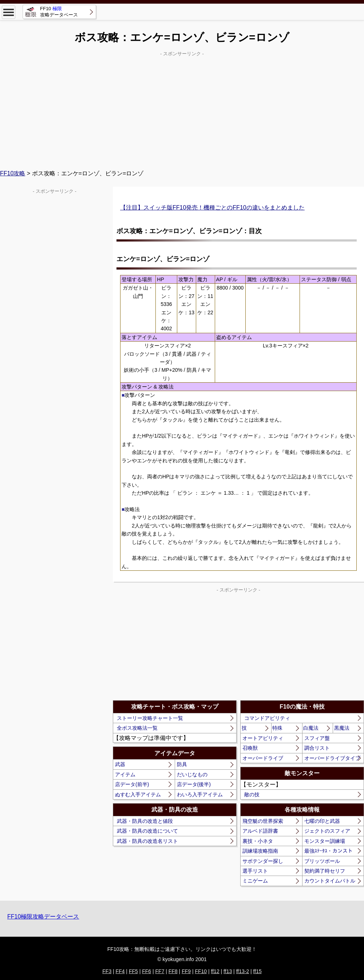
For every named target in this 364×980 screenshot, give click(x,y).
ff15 (258, 971)
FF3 (107, 971)
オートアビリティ (263, 738)
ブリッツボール (322, 861)
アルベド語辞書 (260, 831)
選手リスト (255, 871)
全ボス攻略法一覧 (137, 728)
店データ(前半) (132, 784)
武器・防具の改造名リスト (147, 841)
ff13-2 (243, 971)
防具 (182, 764)
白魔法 (311, 728)
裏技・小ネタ (258, 841)
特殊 (277, 728)
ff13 (228, 971)
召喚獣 (250, 748)
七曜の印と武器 (322, 821)
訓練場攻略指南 (260, 851)
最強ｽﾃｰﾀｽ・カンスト (329, 851)
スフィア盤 (317, 738)
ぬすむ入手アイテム (138, 794)
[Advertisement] (182, 109)
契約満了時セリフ (325, 871)
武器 (120, 764)
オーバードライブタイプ (332, 758)
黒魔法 (342, 728)
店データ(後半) (194, 784)
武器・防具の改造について (147, 831)
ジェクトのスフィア (327, 831)
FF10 (201, 971)
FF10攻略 (13, 173)
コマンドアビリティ (267, 718)
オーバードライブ (263, 758)
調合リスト (317, 748)
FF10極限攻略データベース (43, 917)
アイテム (125, 774)
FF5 (133, 971)
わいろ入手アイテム (200, 794)
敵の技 (252, 794)
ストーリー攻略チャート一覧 (150, 718)
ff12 (215, 971)
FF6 (147, 971)
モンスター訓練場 (325, 841)
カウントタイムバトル (330, 881)
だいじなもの (192, 774)
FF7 (160, 971)
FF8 (173, 971)
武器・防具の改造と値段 (145, 821)
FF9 (186, 971)
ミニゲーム (255, 881)
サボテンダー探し (263, 861)
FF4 (120, 971)
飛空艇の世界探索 (263, 821)
